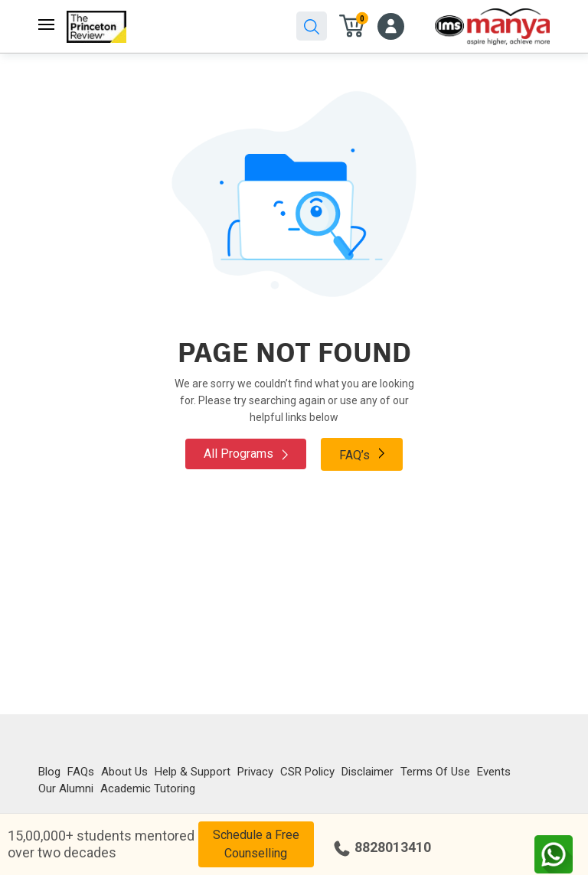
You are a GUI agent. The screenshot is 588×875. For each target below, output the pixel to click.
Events (494, 772)
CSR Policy (307, 772)
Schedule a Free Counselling (256, 844)
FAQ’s (362, 454)
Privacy (255, 772)
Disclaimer (367, 772)
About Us (124, 772)
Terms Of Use (435, 772)
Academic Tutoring (148, 788)
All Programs (246, 454)
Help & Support (193, 772)
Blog (49, 772)
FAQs (81, 772)
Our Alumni (66, 788)
